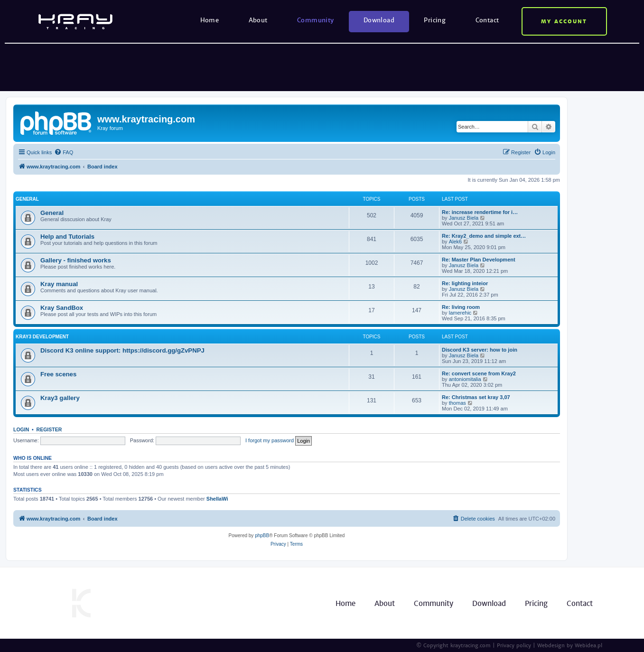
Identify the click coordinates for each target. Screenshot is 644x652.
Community (316, 20)
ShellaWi (217, 499)
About (258, 20)
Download (379, 20)
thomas (457, 403)
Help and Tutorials (67, 237)
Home (210, 20)
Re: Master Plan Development (479, 260)
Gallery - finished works (76, 260)
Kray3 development (42, 337)
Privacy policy (514, 645)
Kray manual (59, 284)
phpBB (262, 536)
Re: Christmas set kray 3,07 (476, 397)
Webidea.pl (588, 645)
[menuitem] (64, 152)
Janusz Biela (464, 218)
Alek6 (456, 242)
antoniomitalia (465, 379)
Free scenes (58, 374)
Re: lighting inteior (465, 283)
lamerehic (460, 313)
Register (49, 429)
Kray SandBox (62, 308)
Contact (487, 20)
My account (564, 21)
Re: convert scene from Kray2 (479, 373)
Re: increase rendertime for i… (480, 212)
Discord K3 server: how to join (480, 350)
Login (21, 429)
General (27, 199)
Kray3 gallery (60, 398)
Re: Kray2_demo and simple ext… (484, 236)
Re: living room (461, 307)
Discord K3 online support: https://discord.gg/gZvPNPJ (122, 350)
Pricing (435, 20)
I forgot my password (270, 440)
